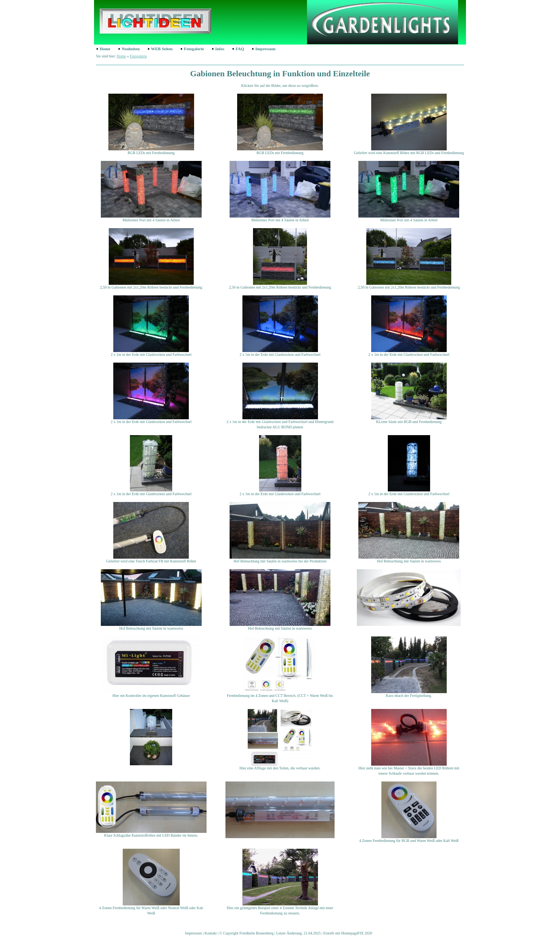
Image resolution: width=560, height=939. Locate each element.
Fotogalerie (194, 49)
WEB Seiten (162, 49)
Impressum (265, 49)
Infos (220, 49)
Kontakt (211, 933)
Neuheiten (131, 49)
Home (105, 49)
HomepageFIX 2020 (357, 933)
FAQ (240, 49)
